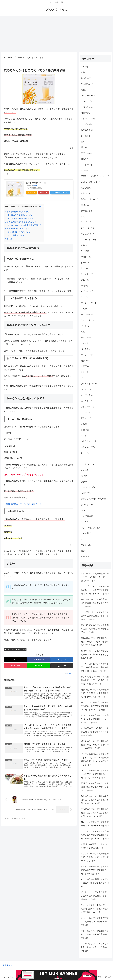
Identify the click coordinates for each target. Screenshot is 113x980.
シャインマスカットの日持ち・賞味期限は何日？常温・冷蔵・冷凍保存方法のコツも (95, 909)
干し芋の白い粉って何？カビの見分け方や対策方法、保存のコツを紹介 (95, 947)
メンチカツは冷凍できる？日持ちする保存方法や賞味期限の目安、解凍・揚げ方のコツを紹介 (95, 835)
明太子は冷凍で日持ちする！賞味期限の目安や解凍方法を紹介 (95, 824)
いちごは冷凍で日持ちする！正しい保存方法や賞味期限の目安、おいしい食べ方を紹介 (95, 774)
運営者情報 (8, 965)
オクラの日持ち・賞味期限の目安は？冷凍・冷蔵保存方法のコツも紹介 (95, 935)
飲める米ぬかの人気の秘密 (17, 212)
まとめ (9, 239)
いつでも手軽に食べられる (21, 218)
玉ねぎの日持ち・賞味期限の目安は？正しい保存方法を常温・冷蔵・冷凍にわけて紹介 (95, 813)
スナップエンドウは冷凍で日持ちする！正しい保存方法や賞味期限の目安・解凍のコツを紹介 (95, 590)
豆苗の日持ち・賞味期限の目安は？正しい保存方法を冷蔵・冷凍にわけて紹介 (95, 577)
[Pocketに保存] (16, 666)
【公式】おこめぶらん (19, 232)
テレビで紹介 (9, 649)
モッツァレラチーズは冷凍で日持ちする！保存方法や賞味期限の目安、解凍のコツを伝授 (95, 706)
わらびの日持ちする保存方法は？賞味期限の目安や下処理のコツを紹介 (95, 603)
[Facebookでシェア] (39, 660)
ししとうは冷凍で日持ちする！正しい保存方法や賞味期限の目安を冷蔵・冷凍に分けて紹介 (95, 667)
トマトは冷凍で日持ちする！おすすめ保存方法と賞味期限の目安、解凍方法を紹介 (95, 870)
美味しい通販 (21, 649)
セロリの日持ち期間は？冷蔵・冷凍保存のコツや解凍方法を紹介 (95, 883)
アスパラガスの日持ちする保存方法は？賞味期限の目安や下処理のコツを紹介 (95, 629)
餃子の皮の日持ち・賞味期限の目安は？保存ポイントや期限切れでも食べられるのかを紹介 (95, 693)
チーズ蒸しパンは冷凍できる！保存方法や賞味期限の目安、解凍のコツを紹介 (95, 616)
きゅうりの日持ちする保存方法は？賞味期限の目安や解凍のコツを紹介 (95, 922)
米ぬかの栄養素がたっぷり (21, 215)
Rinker (35, 186)
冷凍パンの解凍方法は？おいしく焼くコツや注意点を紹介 (95, 846)
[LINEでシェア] (39, 666)
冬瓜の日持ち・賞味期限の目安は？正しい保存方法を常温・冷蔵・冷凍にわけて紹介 (95, 800)
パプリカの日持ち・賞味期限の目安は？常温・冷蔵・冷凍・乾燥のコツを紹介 (95, 857)
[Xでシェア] (16, 660)
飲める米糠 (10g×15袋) (36, 183)
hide (41, 207)
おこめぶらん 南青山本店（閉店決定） (26, 225)
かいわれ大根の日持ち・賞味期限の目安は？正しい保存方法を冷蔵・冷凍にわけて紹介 (95, 680)
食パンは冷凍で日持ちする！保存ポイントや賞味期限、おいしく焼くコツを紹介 (95, 719)
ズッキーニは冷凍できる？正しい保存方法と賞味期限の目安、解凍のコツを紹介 (95, 896)
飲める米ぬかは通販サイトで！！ (20, 229)
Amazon (32, 192)
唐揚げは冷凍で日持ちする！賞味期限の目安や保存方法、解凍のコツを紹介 (95, 787)
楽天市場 (44, 192)
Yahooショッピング (60, 192)
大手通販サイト (16, 235)
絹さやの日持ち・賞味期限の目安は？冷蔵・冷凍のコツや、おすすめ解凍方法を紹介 (95, 745)
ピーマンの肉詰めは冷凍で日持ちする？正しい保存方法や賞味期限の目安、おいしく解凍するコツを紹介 (95, 759)
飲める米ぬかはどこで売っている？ (21, 222)
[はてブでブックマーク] (62, 660)
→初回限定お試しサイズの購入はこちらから (24, 504)
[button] (62, 666)
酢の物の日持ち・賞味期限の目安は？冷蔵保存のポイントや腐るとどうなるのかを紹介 (95, 642)
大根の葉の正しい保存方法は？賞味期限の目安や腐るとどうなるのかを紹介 (95, 732)
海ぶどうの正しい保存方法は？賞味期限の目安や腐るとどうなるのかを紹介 (95, 654)
